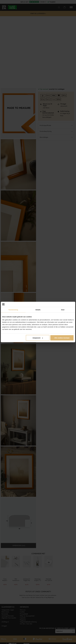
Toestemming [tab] (13, 310)
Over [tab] (63, 310)
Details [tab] (38, 310)
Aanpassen (38, 338)
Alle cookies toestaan (62, 338)
